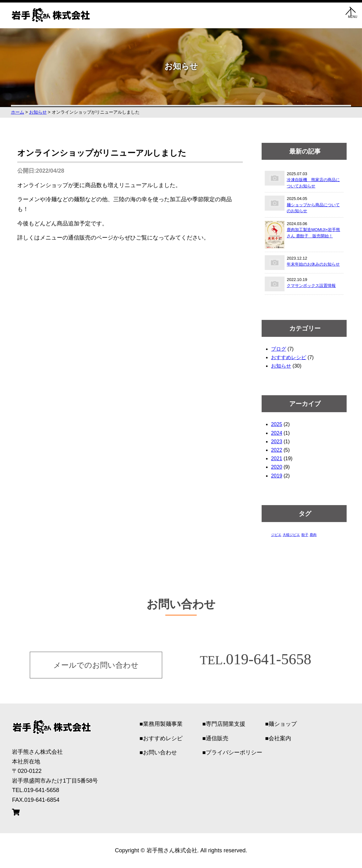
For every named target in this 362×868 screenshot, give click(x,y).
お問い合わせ (160, 752)
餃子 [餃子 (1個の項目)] (305, 535)
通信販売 (217, 738)
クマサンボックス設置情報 (311, 286)
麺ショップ (283, 724)
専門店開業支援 (226, 724)
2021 (277, 458)
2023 (277, 442)
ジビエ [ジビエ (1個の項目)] (276, 535)
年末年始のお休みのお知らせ (313, 264)
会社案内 (280, 738)
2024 (277, 433)
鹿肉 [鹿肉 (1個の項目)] (313, 535)
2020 (277, 467)
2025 (277, 424)
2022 (277, 450)
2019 (277, 476)
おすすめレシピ (289, 357)
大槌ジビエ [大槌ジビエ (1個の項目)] (291, 535)
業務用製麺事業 (163, 724)
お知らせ (281, 366)
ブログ (279, 349)
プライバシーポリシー (234, 752)
